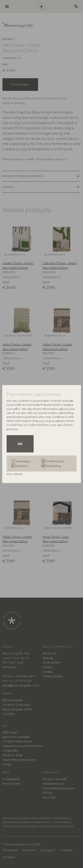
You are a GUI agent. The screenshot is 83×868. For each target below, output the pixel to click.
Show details (15, 474)
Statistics (22, 466)
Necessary (23, 461)
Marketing (53, 466)
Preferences (55, 461)
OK (20, 444)
